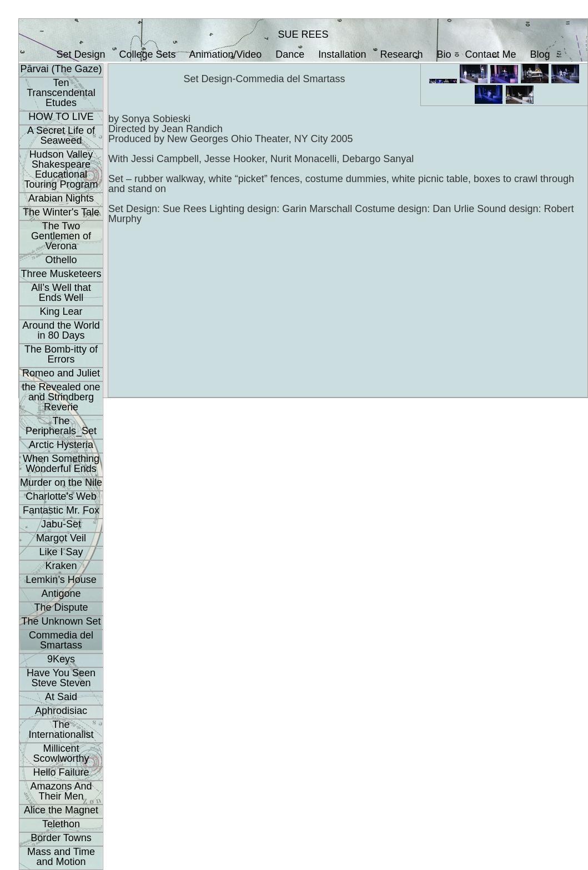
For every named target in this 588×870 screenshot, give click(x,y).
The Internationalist (61, 730)
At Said (61, 697)
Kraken (61, 566)
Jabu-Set (61, 524)
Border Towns (61, 838)
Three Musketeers (61, 274)
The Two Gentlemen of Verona (61, 236)
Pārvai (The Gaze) (61, 69)
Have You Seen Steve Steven (61, 678)
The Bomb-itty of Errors (61, 354)
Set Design (81, 54)
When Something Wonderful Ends (61, 464)
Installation (342, 54)
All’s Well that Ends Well (61, 293)
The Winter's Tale (61, 212)
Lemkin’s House (61, 580)
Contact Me (491, 54)
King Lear (61, 311)
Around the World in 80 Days (61, 330)
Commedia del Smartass (61, 640)
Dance (290, 54)
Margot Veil (61, 538)
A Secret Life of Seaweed (61, 135)
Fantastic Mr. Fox (61, 510)
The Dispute (61, 607)
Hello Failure (61, 772)
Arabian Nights (61, 198)
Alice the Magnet (61, 810)
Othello (61, 260)
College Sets (147, 54)
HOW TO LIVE (61, 117)
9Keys (61, 659)
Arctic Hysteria (61, 445)
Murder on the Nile (61, 482)
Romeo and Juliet (61, 373)
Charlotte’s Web (61, 496)
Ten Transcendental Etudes (61, 93)
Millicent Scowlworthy (61, 753)
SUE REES (303, 34)
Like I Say (61, 552)
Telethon (61, 824)
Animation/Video (226, 54)
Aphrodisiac (61, 711)
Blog (540, 54)
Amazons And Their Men (61, 791)
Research (401, 54)
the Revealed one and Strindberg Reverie (61, 397)
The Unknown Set (61, 621)
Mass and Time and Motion (61, 857)
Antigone (61, 594)
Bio (444, 54)
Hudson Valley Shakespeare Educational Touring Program (61, 169)
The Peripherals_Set (61, 426)
